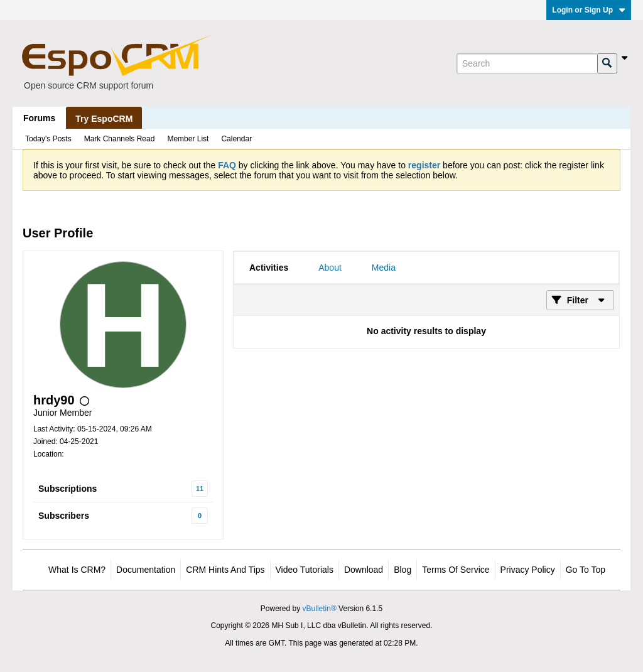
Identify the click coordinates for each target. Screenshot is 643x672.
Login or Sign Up (589, 10)
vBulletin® (320, 609)
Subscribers (64, 516)
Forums (39, 118)
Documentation (146, 570)
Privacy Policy (528, 570)
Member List (188, 139)
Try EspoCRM (104, 119)
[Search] (527, 63)
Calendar (236, 139)
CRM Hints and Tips (225, 570)
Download (364, 570)
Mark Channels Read (120, 139)
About (330, 268)
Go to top (586, 570)
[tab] (269, 268)
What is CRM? (77, 570)
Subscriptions (68, 489)
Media (384, 268)
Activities (269, 268)
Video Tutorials (305, 570)
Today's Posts (48, 139)
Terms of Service (456, 570)
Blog (403, 570)
